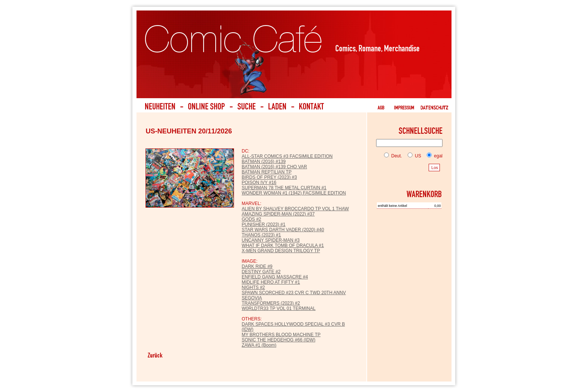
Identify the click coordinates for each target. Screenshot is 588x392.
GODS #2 (251, 219)
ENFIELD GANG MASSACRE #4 (275, 277)
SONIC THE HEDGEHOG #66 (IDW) (278, 340)
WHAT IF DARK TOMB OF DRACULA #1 (283, 245)
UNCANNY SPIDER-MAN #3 (270, 240)
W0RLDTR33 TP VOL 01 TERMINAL (278, 308)
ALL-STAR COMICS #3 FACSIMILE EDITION (287, 156)
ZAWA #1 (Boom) (259, 345)
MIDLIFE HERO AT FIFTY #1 (271, 282)
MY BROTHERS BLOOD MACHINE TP (281, 335)
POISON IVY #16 (259, 183)
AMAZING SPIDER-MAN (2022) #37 (278, 214)
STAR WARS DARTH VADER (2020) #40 (283, 230)
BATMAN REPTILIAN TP (266, 172)
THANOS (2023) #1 (261, 235)
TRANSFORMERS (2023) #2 (271, 303)
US (413, 156)
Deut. (393, 156)
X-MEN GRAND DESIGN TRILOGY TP (281, 251)
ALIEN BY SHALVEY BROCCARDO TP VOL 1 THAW (295, 209)
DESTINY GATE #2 (261, 272)
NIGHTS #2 (253, 287)
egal (433, 156)
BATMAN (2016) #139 (263, 162)
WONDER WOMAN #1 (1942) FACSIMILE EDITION (294, 193)
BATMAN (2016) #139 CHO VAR (274, 167)
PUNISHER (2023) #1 (263, 224)
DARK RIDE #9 (257, 266)
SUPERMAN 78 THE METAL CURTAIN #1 (284, 188)
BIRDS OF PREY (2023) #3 (269, 177)
